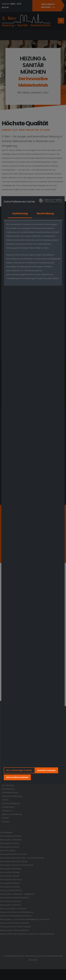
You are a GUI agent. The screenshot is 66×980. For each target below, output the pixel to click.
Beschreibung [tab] (45, 213)
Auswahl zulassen (47, 770)
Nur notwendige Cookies (19, 770)
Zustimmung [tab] (20, 213)
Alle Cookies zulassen (17, 777)
